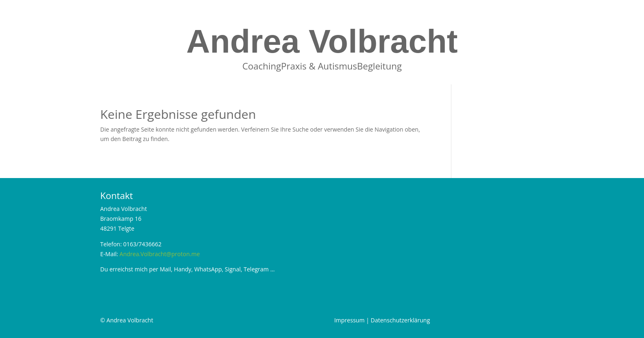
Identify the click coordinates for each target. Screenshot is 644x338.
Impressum (350, 320)
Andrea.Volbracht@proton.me (160, 254)
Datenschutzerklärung (400, 320)
